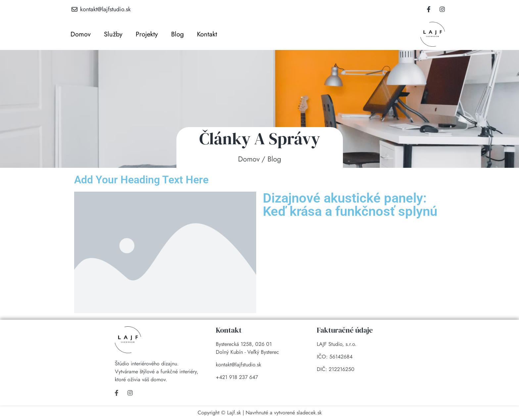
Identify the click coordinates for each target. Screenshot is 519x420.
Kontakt (207, 34)
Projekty (147, 34)
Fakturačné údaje (345, 330)
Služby (113, 34)
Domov (81, 34)
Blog (177, 34)
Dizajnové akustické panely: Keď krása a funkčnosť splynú (350, 205)
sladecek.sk (309, 413)
